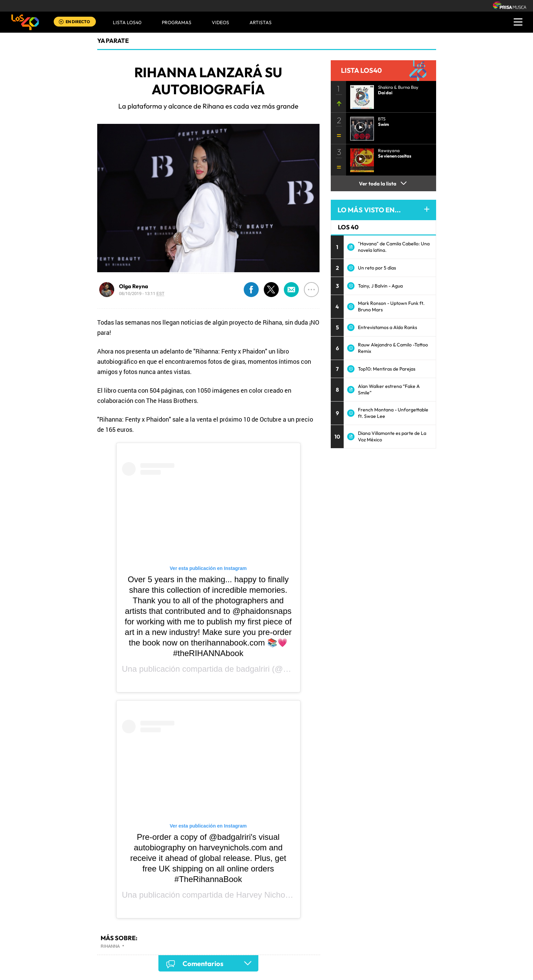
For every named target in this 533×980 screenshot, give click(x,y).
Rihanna (110, 946)
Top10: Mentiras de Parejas (387, 369)
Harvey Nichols (264, 895)
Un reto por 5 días (377, 268)
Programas (177, 22)
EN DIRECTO (78, 22)
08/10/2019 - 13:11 (142, 293)
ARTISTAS (261, 22)
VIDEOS (220, 22)
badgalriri (253, 669)
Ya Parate (113, 41)
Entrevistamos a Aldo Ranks (388, 327)
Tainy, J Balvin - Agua (380, 286)
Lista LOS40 (127, 22)
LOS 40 (348, 227)
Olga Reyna (134, 286)
